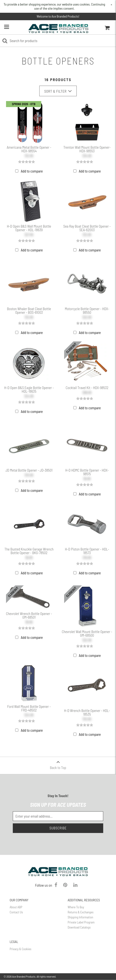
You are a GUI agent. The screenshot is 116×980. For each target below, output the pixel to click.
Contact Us (16, 912)
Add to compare (32, 171)
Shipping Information (81, 917)
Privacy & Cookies (20, 949)
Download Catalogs (79, 927)
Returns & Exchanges (81, 912)
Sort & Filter (58, 91)
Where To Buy (76, 907)
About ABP (16, 907)
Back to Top (58, 763)
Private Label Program (81, 922)
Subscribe (58, 828)
